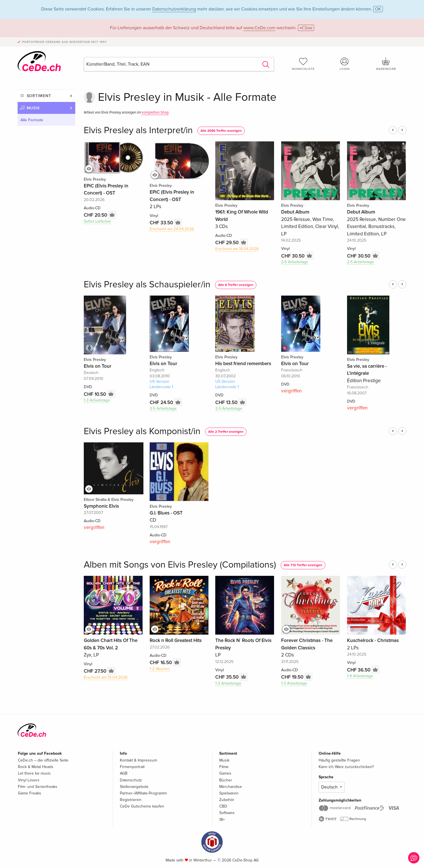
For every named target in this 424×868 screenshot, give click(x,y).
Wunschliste (303, 64)
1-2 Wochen (160, 669)
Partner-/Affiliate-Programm (143, 793)
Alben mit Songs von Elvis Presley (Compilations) (180, 565)
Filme (224, 767)
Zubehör (227, 800)
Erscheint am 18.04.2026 (237, 249)
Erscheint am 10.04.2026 (106, 677)
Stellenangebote (134, 787)
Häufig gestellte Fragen (339, 760)
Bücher (226, 780)
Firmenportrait (132, 767)
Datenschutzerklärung (174, 9)
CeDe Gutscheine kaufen (142, 806)
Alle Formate (32, 120)
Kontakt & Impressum (138, 760)
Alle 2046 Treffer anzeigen (221, 131)
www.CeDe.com (259, 28)
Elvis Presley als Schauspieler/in (147, 285)
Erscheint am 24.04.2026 (172, 229)
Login (344, 64)
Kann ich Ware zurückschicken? (346, 767)
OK (378, 9)
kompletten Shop (155, 112)
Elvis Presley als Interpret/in (138, 130)
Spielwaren (229, 793)
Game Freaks (30, 793)
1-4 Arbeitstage (360, 676)
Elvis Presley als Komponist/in (142, 431)
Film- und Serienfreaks (38, 787)
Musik (34, 108)
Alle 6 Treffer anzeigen (236, 285)
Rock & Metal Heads (36, 767)
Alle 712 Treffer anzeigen (303, 565)
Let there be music (34, 773)
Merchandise (231, 787)
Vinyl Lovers (29, 780)
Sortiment (39, 96)
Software (227, 813)
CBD (223, 806)
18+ (222, 820)
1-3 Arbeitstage (97, 400)
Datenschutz (131, 780)
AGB (124, 773)
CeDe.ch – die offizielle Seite (43, 760)
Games (225, 773)
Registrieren (131, 800)
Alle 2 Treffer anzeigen (226, 432)
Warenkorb (386, 64)
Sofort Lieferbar (97, 221)
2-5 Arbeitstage (295, 262)
